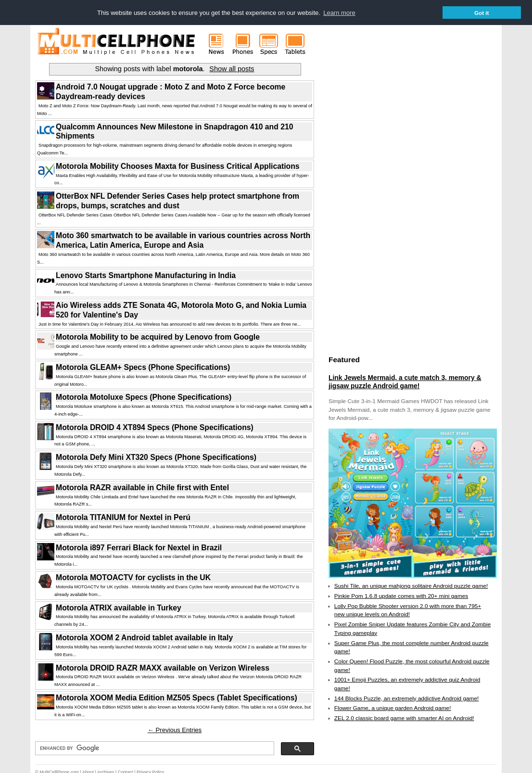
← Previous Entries (175, 729)
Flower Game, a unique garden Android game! (393, 708)
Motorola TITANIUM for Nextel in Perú (123, 517)
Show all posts (232, 68)
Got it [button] (482, 13)
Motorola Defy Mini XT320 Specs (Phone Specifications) (156, 457)
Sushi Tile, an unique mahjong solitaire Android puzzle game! (411, 585)
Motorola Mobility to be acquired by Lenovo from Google (158, 336)
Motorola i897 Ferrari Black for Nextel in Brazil (139, 547)
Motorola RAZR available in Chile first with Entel (142, 487)
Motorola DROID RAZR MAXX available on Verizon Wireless (163, 667)
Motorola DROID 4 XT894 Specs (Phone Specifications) (155, 427)
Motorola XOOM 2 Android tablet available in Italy (144, 637)
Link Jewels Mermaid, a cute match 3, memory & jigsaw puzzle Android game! (405, 381)
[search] (154, 748)
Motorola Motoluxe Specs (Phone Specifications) (144, 397)
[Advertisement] (401, 203)
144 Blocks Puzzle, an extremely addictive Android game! (406, 698)
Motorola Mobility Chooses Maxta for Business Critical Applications (178, 166)
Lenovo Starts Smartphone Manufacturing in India (146, 275)
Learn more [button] (339, 13)
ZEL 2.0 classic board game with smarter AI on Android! (404, 718)
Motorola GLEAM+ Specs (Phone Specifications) (143, 367)
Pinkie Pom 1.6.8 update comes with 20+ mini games (401, 596)
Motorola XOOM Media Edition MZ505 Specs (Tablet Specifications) (177, 697)
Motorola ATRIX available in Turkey (119, 607)
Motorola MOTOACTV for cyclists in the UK (133, 577)
